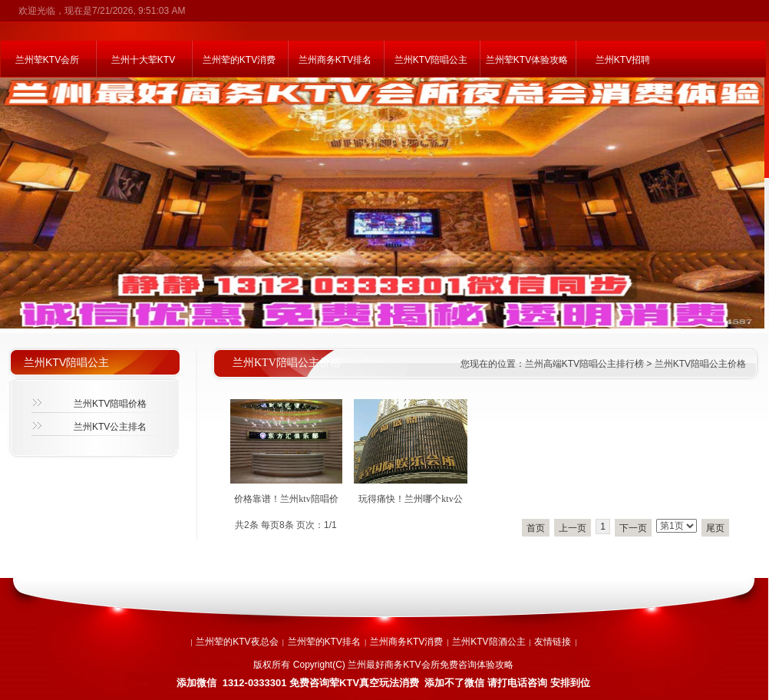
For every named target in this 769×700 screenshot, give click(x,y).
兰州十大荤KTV (143, 60)
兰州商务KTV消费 (406, 642)
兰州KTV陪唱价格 (110, 404)
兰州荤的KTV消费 (239, 60)
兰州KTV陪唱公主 (431, 60)
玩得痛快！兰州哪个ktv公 (410, 499)
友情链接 (553, 642)
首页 (536, 528)
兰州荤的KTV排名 (324, 642)
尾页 (715, 528)
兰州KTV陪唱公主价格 (700, 364)
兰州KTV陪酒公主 (488, 642)
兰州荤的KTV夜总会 (237, 642)
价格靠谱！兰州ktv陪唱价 (286, 499)
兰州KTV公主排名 (110, 427)
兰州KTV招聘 (623, 60)
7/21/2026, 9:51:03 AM (139, 11)
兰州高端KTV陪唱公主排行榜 (584, 364)
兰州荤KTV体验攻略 (527, 60)
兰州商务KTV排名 (335, 60)
